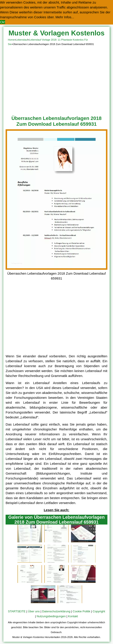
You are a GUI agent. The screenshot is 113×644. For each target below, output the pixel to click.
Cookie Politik (82, 611)
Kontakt (73, 616)
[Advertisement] (56, 80)
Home (11, 40)
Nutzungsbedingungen (51, 616)
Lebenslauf (22, 40)
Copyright (99, 611)
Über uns (34, 611)
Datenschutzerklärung (56, 611)
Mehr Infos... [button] (65, 17)
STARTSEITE (17, 611)
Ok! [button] (3, 22)
